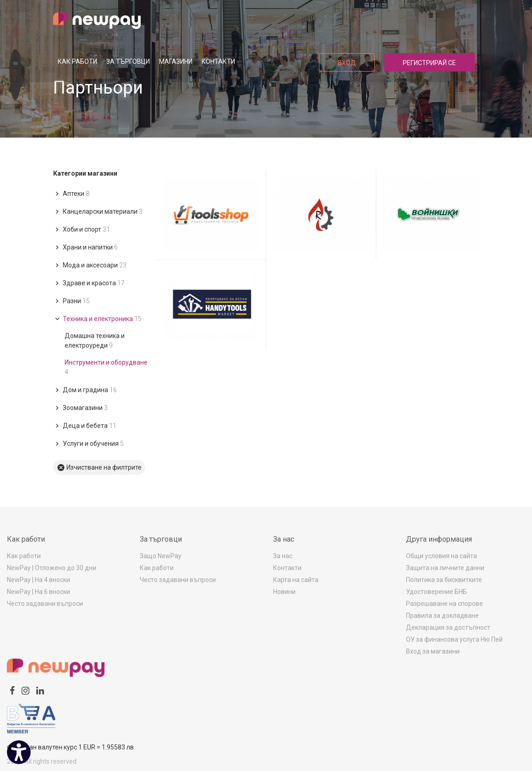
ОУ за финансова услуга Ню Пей (454, 639)
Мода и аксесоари (90, 265)
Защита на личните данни (445, 568)
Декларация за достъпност (448, 627)
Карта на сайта (296, 580)
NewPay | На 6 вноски (38, 592)
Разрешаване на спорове (444, 604)
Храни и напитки (85, 247)
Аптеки (71, 194)
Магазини (176, 61)
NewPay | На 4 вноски (38, 580)
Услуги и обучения (88, 444)
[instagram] (25, 691)
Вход (347, 63)
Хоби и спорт (82, 229)
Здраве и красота (89, 283)
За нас (283, 556)
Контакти (218, 61)
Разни (71, 301)
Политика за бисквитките (444, 580)
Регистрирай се (429, 63)
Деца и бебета (85, 426)
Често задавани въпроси (45, 604)
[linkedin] (40, 691)
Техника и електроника (97, 319)
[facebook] (12, 691)
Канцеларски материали (98, 211)
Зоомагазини (80, 408)
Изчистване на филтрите (99, 468)
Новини (284, 592)
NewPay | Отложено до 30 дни (52, 568)
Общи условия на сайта (442, 556)
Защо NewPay (161, 556)
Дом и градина (85, 390)
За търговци (128, 61)
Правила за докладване (442, 616)
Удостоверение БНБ (436, 592)
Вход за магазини (433, 651)
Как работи (77, 61)
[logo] (97, 21)
